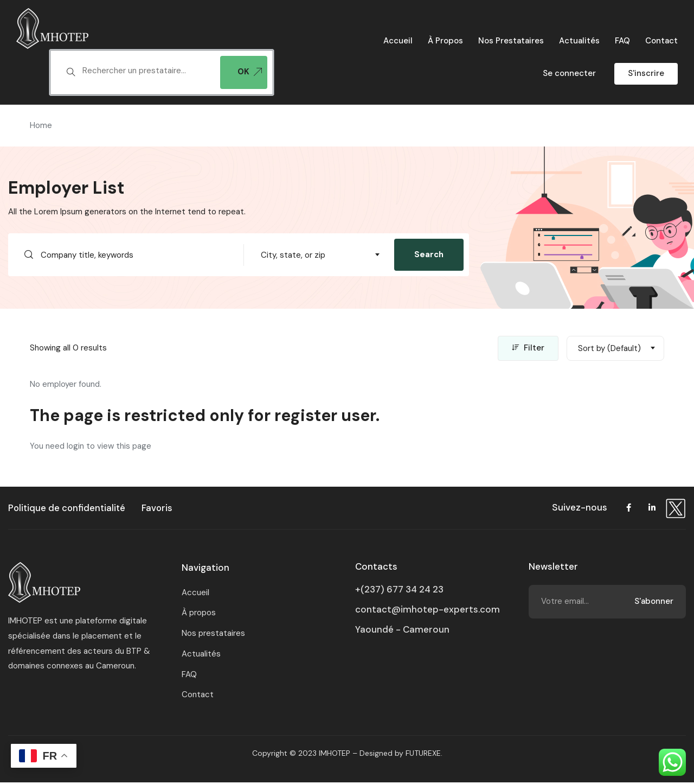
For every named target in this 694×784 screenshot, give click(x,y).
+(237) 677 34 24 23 (399, 591)
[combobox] (319, 255)
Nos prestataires (511, 41)
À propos (445, 41)
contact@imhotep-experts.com (428, 611)
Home (41, 125)
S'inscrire (646, 73)
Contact (661, 41)
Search (429, 254)
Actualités (579, 41)
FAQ (622, 41)
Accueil (398, 41)
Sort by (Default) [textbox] (609, 349)
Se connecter (569, 73)
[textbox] (146, 71)
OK (250, 72)
